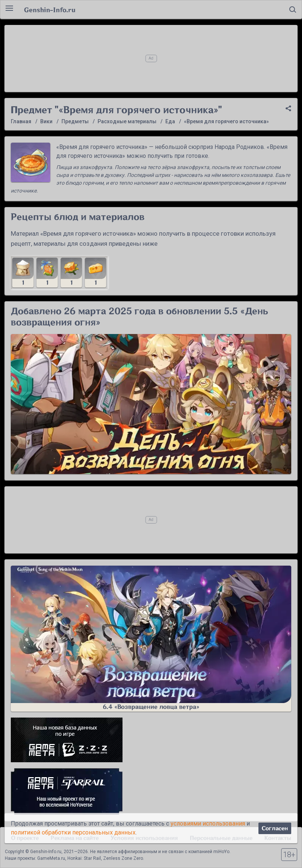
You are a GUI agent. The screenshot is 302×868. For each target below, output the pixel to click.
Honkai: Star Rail (84, 858)
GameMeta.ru (51, 858)
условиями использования (208, 824)
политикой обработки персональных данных (73, 832)
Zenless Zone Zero (123, 858)
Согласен (275, 828)
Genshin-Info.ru (50, 10)
